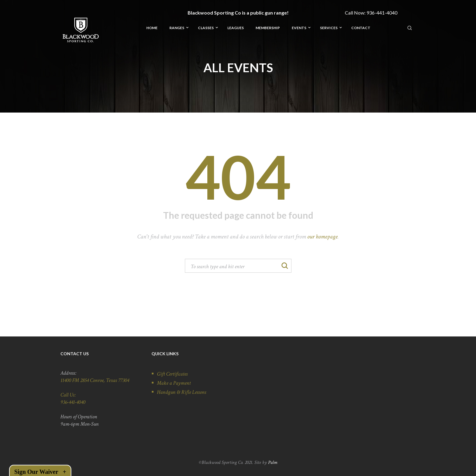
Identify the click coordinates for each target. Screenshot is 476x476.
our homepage (322, 237)
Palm (273, 462)
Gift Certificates (172, 374)
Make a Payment (174, 383)
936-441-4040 (382, 13)
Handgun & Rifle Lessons (182, 392)
